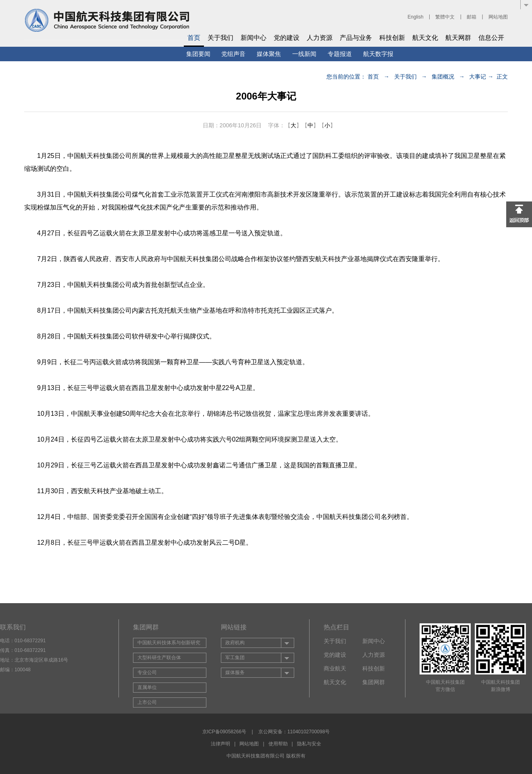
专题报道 (340, 54)
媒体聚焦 (269, 54)
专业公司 (147, 672)
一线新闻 (304, 54)
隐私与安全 (309, 744)
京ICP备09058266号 (224, 732)
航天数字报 (378, 54)
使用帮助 (278, 744)
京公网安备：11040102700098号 (294, 732)
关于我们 (220, 38)
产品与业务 (356, 38)
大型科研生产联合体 (159, 658)
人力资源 (320, 38)
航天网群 (458, 38)
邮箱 (472, 17)
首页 (194, 38)
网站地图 (498, 17)
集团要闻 (198, 54)
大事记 (478, 77)
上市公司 (147, 702)
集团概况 (443, 77)
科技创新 (392, 38)
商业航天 (335, 668)
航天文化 (425, 38)
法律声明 (220, 744)
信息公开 (491, 38)
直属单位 (147, 687)
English (415, 17)
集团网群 (374, 682)
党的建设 (287, 38)
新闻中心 (254, 38)
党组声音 (233, 54)
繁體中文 (445, 17)
